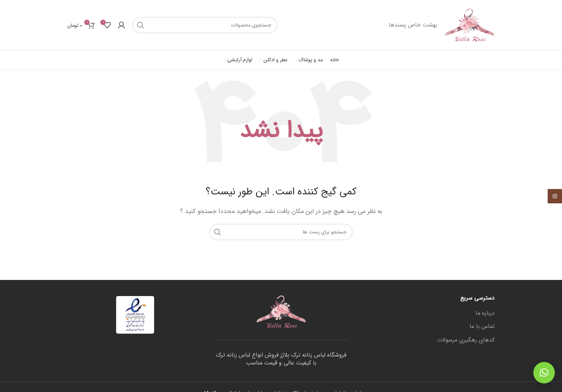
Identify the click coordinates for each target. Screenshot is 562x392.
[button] (544, 373)
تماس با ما (482, 326)
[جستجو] (205, 25)
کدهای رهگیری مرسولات (466, 340)
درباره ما (485, 313)
